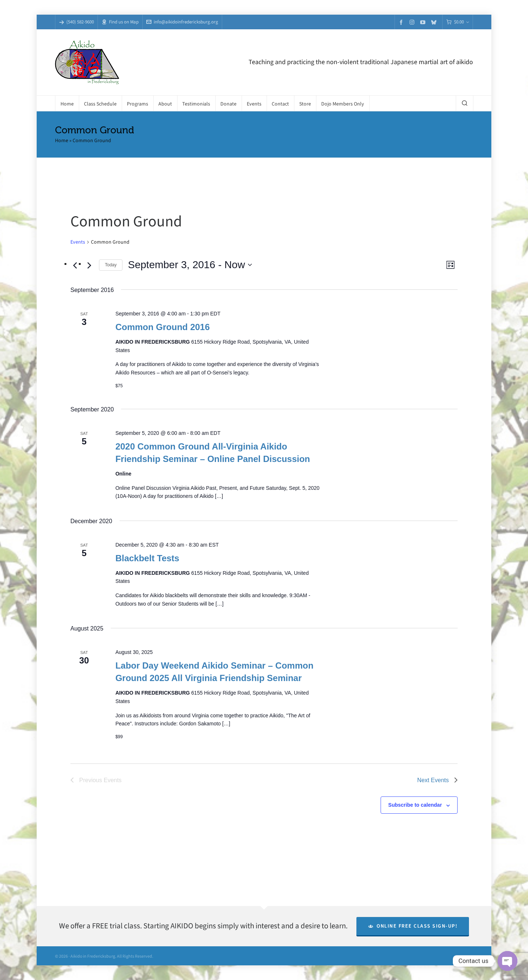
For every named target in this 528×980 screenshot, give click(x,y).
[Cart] (458, 22)
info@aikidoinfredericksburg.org (182, 22)
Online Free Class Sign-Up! (413, 926)
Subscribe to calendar (415, 805)
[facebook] (402, 22)
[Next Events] (89, 266)
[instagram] (413, 22)
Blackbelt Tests (147, 558)
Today (111, 265)
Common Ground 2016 (163, 327)
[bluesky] (435, 22)
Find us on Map (120, 22)
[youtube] (424, 22)
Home (62, 140)
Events (78, 242)
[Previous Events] (75, 266)
